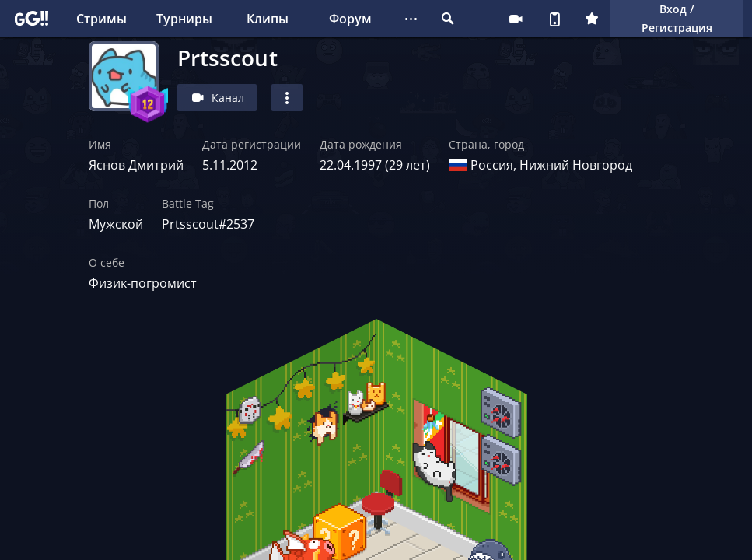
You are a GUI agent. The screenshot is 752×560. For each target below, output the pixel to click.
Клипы (268, 19)
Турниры (184, 19)
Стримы (101, 19)
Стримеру (516, 19)
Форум (350, 19)
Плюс (592, 19)
